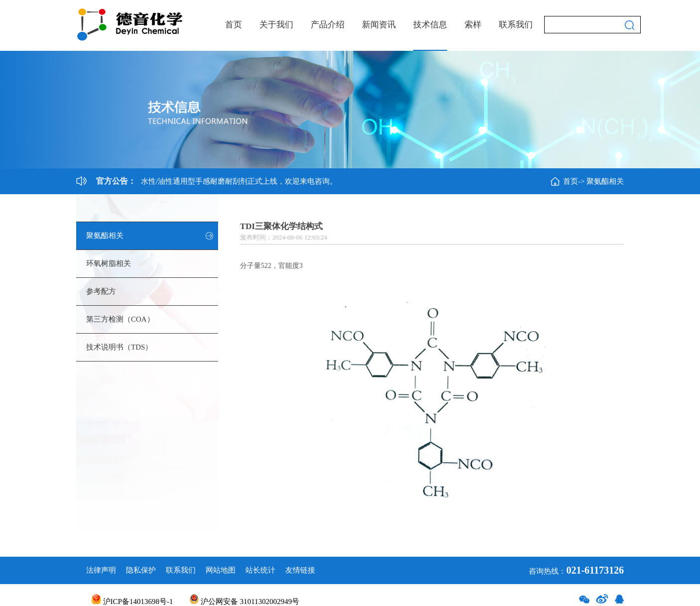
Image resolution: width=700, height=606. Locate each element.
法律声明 (101, 570)
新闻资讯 (379, 25)
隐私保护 (141, 570)
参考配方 (101, 291)
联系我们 (516, 25)
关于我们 (276, 25)
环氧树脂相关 (109, 263)
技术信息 (430, 25)
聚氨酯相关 (605, 181)
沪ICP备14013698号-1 (132, 602)
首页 (233, 25)
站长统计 (260, 570)
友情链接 (300, 570)
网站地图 (221, 570)
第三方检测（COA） (120, 319)
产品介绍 (328, 25)
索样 (473, 25)
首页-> (574, 181)
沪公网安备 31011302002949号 (244, 602)
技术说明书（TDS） (119, 347)
